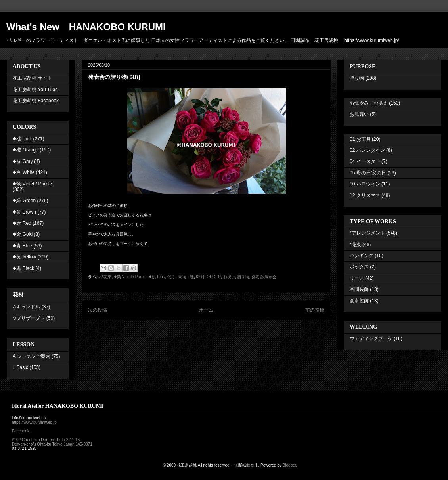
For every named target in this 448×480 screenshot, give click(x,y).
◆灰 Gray (23, 161)
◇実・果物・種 (180, 277)
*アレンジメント (367, 233)
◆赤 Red (22, 223)
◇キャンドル (26, 307)
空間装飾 (359, 289)
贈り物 (243, 277)
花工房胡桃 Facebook (36, 101)
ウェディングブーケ (371, 338)
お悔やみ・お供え (369, 103)
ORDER (214, 277)
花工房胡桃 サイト (32, 78)
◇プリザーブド (29, 318)
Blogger (289, 465)
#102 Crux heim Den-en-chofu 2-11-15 (46, 440)
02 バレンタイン (367, 150)
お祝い (229, 277)
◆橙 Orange (26, 150)
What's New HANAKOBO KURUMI (86, 27)
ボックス (359, 267)
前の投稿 (315, 310)
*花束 (107, 277)
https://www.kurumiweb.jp (34, 422)
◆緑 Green (24, 201)
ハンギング (362, 256)
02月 (200, 277)
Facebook (21, 431)
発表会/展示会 (264, 277)
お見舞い (359, 114)
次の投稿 (98, 310)
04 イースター (365, 161)
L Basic (20, 367)
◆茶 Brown (24, 212)
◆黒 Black (23, 268)
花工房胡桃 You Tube (35, 90)
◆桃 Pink (157, 277)
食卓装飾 (359, 301)
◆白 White (24, 172)
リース (357, 278)
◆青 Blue (22, 246)
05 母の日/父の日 (368, 173)
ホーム (206, 310)
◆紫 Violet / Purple (130, 277)
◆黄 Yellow (24, 257)
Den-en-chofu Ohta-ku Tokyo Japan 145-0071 (52, 444)
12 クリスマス (365, 195)
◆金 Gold (23, 234)
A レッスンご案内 (32, 356)
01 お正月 (360, 139)
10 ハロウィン (365, 184)
